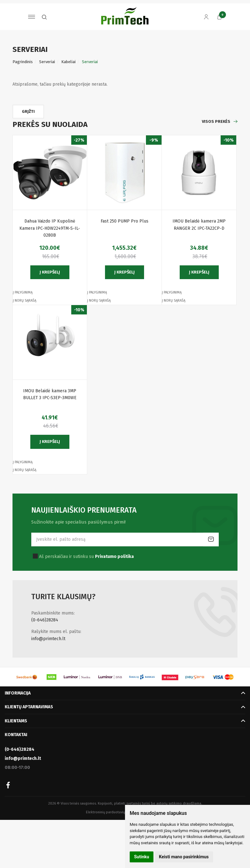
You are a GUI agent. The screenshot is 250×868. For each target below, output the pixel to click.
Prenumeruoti (211, 539)
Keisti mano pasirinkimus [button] (184, 857)
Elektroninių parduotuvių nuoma (111, 812)
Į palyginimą (23, 292)
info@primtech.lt (48, 639)
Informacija (18, 693)
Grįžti (29, 111)
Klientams (16, 721)
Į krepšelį (50, 272)
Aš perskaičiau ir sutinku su (86, 557)
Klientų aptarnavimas (29, 707)
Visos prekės (216, 121)
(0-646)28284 (45, 620)
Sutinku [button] (142, 857)
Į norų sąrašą (25, 301)
